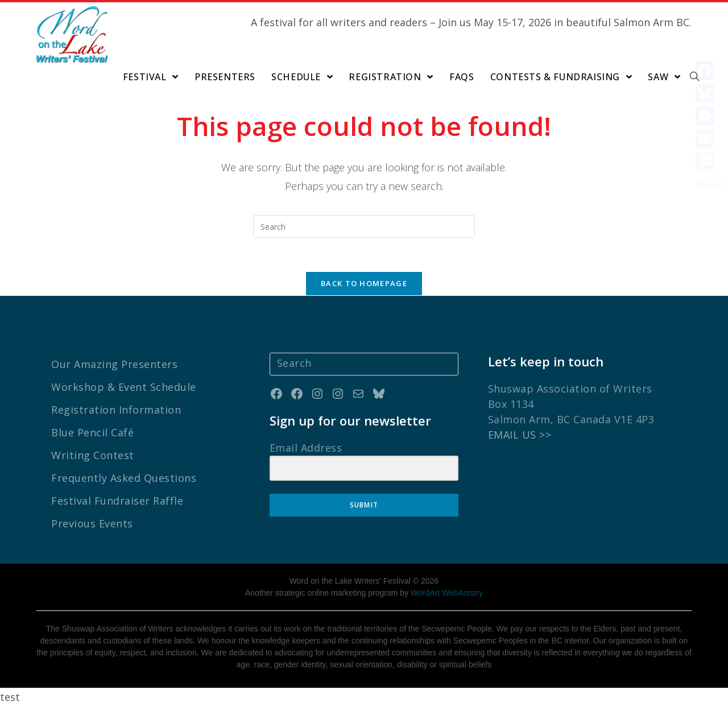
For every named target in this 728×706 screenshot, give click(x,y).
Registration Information (116, 410)
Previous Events (92, 523)
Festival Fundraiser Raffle (117, 501)
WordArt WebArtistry (447, 593)
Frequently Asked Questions (124, 478)
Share (710, 184)
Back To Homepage (364, 283)
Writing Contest (93, 455)
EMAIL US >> (520, 435)
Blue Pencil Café (92, 432)
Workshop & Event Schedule (124, 387)
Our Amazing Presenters (114, 364)
